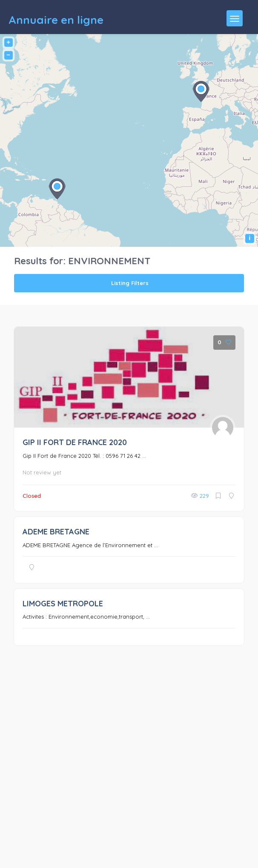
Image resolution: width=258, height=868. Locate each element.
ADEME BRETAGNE (56, 532)
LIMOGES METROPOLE (63, 604)
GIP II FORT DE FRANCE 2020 (75, 442)
